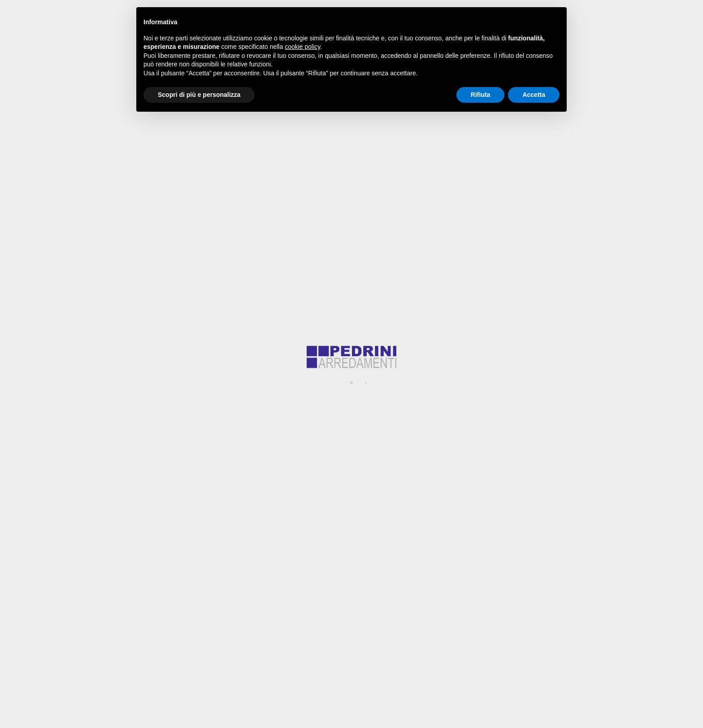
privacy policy (399, 494)
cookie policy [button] (302, 47)
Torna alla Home (352, 169)
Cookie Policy (326, 672)
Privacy (233, 468)
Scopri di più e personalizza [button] (199, 95)
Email (230, 338)
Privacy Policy (376, 672)
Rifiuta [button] (481, 95)
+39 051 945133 (358, 626)
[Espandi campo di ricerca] (615, 34)
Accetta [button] (534, 95)
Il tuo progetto (244, 373)
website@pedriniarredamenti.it (577, 7)
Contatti (584, 33)
